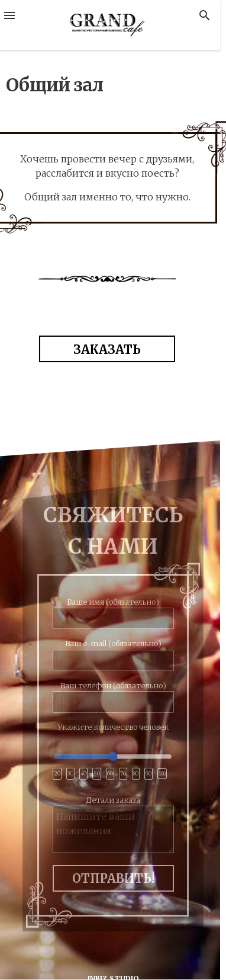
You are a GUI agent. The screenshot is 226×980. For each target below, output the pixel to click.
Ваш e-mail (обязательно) (113, 652)
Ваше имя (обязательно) (113, 610)
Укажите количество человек (113, 754)
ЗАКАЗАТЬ (107, 349)
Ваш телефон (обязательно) (113, 694)
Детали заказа (113, 825)
